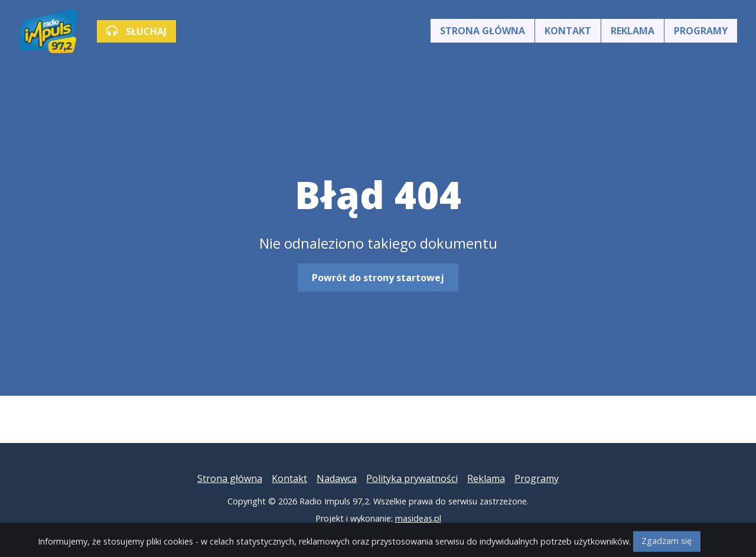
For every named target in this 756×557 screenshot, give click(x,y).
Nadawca (337, 478)
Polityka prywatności (412, 478)
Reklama (633, 31)
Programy (701, 31)
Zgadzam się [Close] (667, 546)
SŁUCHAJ (136, 31)
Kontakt (568, 31)
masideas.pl (418, 518)
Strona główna (483, 31)
